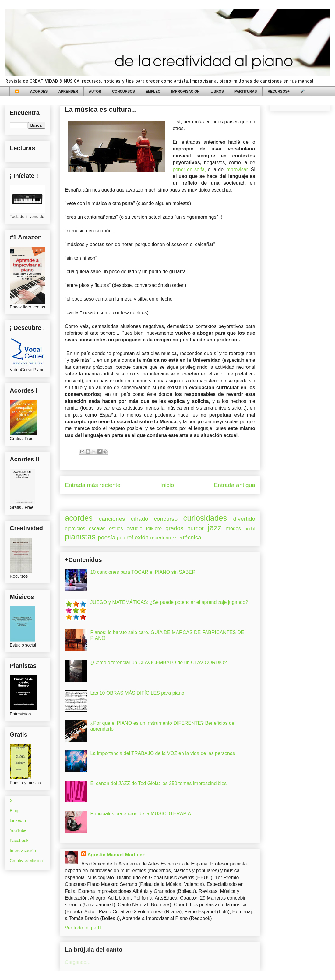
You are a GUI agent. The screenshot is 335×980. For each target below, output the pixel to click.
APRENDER (68, 91)
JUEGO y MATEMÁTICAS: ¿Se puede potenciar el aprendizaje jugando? (169, 602)
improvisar (236, 169)
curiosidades (205, 518)
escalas (97, 529)
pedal (250, 529)
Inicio (167, 485)
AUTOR (95, 91)
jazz (215, 527)
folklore (154, 529)
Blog (14, 811)
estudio (135, 529)
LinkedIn (18, 820)
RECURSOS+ (279, 91)
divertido (244, 519)
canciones (112, 519)
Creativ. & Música (26, 861)
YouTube (18, 830)
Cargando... (78, 962)
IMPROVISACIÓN (185, 91)
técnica (192, 537)
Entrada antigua (235, 485)
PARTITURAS (246, 91)
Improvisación (23, 851)
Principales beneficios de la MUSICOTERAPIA (141, 814)
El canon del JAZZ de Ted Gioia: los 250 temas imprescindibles (158, 783)
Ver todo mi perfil (83, 928)
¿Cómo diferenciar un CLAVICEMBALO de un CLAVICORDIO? (158, 663)
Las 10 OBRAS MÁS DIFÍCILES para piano (137, 693)
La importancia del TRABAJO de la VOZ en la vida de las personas (163, 753)
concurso (166, 519)
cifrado (139, 519)
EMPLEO (153, 91)
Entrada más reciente (93, 485)
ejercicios (75, 529)
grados (174, 528)
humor (196, 528)
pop (121, 538)
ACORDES (39, 91)
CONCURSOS (123, 91)
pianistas (80, 537)
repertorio (160, 538)
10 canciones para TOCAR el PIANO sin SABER (143, 572)
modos (234, 529)
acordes (79, 518)
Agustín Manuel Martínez (116, 855)
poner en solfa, (189, 169)
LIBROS (217, 91)
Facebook (19, 841)
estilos (116, 529)
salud (177, 538)
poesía (107, 537)
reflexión (138, 537)
